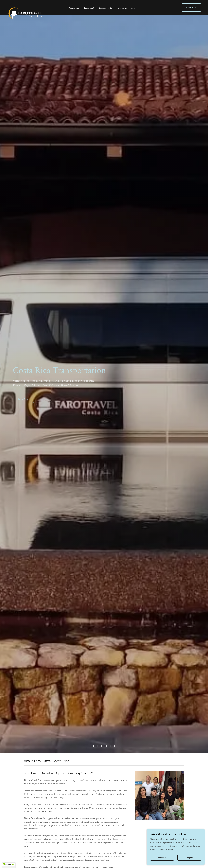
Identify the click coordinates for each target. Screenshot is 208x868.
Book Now (23, 399)
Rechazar (162, 858)
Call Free (191, 8)
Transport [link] (89, 8)
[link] (25, 7)
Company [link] (74, 8)
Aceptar (189, 858)
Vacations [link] (122, 8)
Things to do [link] (105, 8)
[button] (135, 8)
